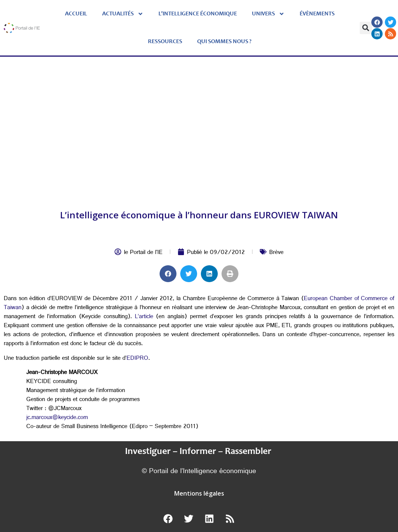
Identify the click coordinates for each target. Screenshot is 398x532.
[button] (366, 28)
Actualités (123, 14)
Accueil (76, 14)
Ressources (165, 42)
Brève (276, 253)
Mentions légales (199, 493)
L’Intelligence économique (198, 14)
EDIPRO (137, 359)
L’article (144, 317)
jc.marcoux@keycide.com (57, 418)
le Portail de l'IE (143, 253)
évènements (317, 14)
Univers (268, 14)
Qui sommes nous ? (224, 42)
